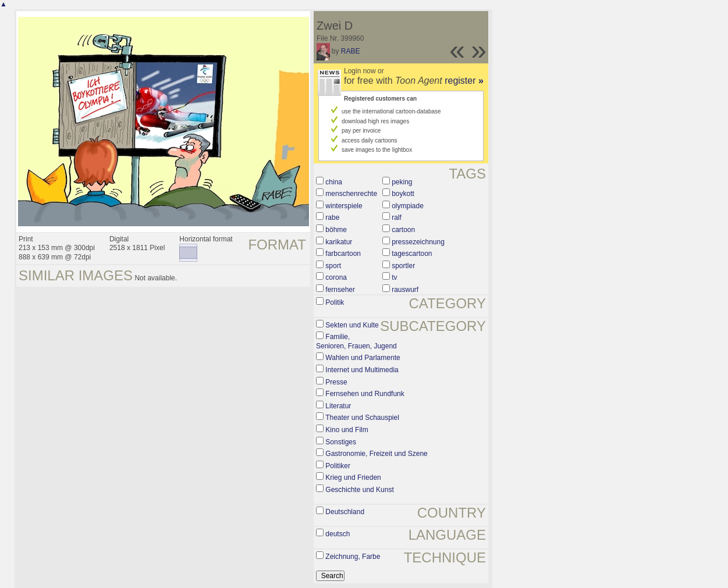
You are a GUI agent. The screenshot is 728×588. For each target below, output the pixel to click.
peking (402, 182)
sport (333, 266)
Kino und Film (347, 430)
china (334, 182)
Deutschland (345, 512)
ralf (397, 218)
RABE (351, 51)
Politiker (338, 466)
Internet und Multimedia (362, 370)
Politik (335, 302)
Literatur (338, 406)
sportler (403, 266)
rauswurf (405, 290)
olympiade (408, 206)
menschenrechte (351, 194)
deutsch (338, 534)
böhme (336, 230)
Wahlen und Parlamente (363, 358)
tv (394, 277)
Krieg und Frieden (353, 477)
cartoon (403, 230)
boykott (403, 194)
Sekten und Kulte (352, 325)
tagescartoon (412, 254)
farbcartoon (343, 254)
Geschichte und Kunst (359, 490)
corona (336, 277)
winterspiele (344, 206)
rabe (332, 218)
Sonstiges (341, 442)
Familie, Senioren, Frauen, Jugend (356, 341)
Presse (336, 382)
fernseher (340, 290)
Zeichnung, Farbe (353, 557)
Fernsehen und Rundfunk (365, 394)
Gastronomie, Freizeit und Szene (376, 454)
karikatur (339, 242)
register (464, 81)
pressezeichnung (418, 242)
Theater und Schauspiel (362, 418)
